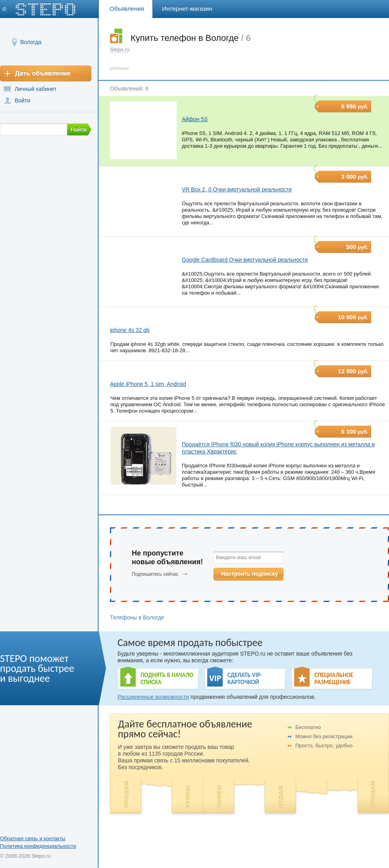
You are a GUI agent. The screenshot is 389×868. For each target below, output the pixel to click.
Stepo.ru (120, 49)
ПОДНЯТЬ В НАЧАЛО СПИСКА (167, 679)
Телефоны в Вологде (137, 617)
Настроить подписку (249, 574)
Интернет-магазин (187, 9)
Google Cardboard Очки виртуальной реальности (245, 260)
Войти (22, 100)
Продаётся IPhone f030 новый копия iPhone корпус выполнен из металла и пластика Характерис (278, 448)
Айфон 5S (195, 119)
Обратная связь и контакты (33, 838)
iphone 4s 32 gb (130, 330)
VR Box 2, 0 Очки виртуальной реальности (237, 189)
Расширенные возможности (153, 697)
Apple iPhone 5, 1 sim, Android (148, 384)
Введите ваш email (238, 557)
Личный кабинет (36, 89)
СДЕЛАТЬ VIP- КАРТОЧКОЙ (245, 679)
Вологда (31, 42)
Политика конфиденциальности (38, 846)
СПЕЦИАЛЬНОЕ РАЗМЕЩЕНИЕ (334, 679)
